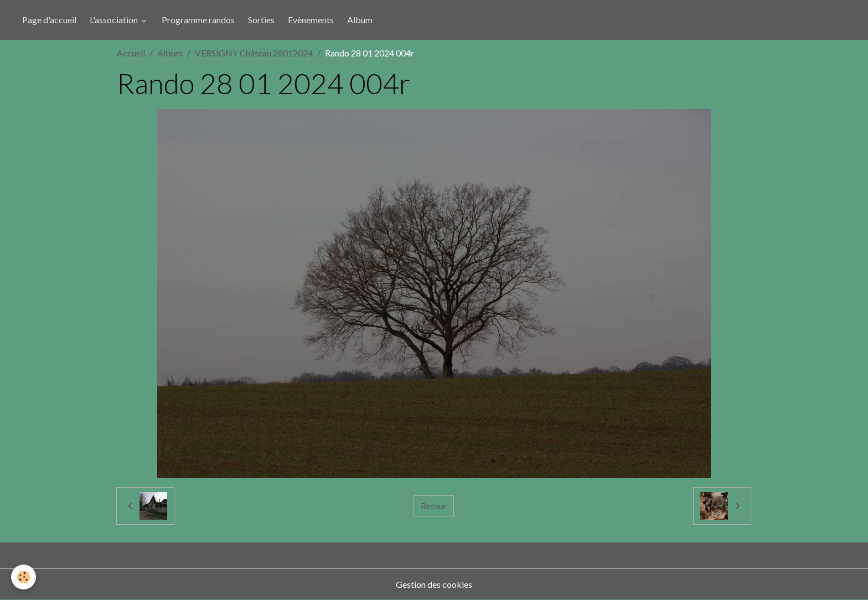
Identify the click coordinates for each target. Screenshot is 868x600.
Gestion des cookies (434, 584)
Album (360, 20)
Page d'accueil (49, 20)
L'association (115, 20)
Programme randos (198, 20)
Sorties (261, 20)
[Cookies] (24, 577)
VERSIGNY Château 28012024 (254, 53)
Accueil (131, 53)
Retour (434, 506)
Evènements (311, 20)
